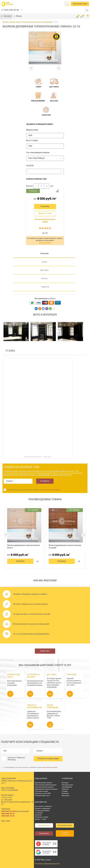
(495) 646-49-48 (8, 811)
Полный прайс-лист (42, 796)
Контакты (64, 794)
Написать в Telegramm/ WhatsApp (17, 759)
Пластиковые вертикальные (45, 785)
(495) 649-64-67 (8, 814)
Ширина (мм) (32, 130)
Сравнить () (77, 17)
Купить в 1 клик (45, 213)
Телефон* (10, 481)
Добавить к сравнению (57, 191)
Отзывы (64, 791)
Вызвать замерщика (42, 809)
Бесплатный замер (80, 4)
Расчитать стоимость (64, 833)
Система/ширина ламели (38, 153)
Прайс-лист (45, 651)
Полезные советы (41, 817)
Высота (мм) (32, 141)
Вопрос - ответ (40, 819)
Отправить (45, 481)
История (64, 783)
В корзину (45, 206)
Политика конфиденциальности (46, 864)
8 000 (41, 199)
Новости (64, 789)
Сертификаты (66, 787)
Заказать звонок (67, 4)
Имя (5, 751)
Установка (38, 813)
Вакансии (65, 796)
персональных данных (52, 490)
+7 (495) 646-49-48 (10, 10)
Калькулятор (43, 833)
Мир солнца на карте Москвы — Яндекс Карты (38, 457)
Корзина (86, 17)
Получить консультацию (48, 759)
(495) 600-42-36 (8, 816)
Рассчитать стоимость (43, 806)
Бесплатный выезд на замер (45, 221)
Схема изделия (45, 243)
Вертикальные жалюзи (43, 783)
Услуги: (30, 166)
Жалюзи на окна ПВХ (42, 794)
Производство (67, 785)
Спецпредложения (41, 811)
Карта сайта (6, 821)
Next (84, 535)
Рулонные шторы (41, 791)
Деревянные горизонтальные (45, 789)
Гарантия (37, 815)
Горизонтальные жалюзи (43, 787)
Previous (6, 535)
